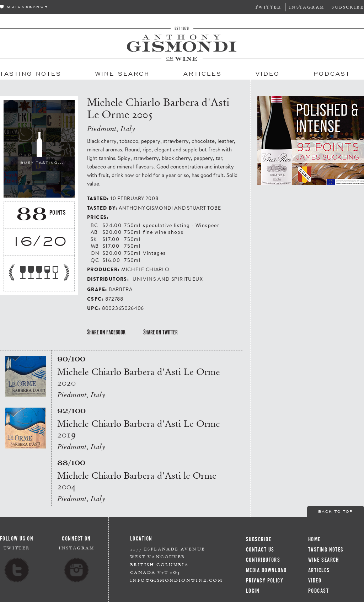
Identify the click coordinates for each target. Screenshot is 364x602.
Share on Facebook (106, 332)
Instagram (307, 7)
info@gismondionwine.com (176, 580)
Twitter (268, 7)
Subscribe (348, 7)
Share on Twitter (160, 332)
